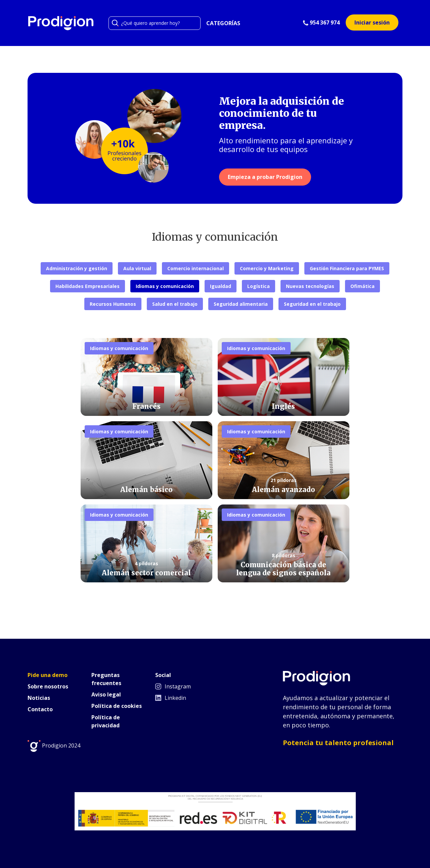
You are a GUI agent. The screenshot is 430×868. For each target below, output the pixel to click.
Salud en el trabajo (175, 304)
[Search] (155, 23)
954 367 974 (321, 22)
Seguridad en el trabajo (312, 304)
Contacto (40, 709)
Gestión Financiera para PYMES (347, 268)
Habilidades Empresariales (88, 286)
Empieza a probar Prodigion (265, 177)
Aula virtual (137, 268)
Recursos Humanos (113, 304)
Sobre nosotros (48, 686)
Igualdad (221, 286)
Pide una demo (48, 675)
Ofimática (362, 286)
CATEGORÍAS (223, 23)
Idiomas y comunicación (165, 286)
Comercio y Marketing (267, 268)
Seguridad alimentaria (241, 304)
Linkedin (171, 698)
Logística (259, 286)
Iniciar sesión (372, 22)
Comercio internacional (196, 268)
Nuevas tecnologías (310, 286)
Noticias (39, 698)
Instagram (173, 686)
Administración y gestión (77, 268)
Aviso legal (106, 694)
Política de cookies (117, 706)
